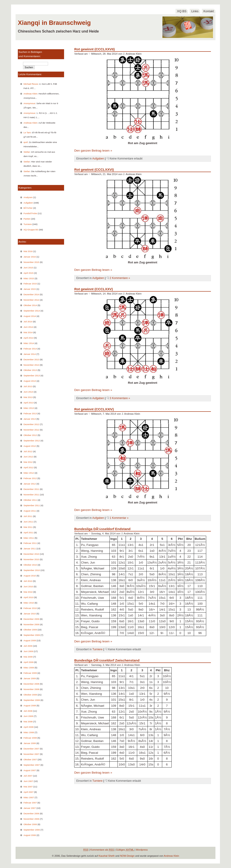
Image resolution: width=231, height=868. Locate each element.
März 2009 (29, 668)
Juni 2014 (28, 327)
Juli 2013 (28, 386)
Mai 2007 (28, 787)
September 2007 (32, 765)
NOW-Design (127, 856)
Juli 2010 (28, 581)
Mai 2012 (28, 462)
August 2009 (30, 640)
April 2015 (28, 273)
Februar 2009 (30, 673)
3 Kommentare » (120, 398)
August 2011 (30, 511)
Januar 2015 (30, 289)
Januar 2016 (30, 257)
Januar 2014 (30, 354)
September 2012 (32, 441)
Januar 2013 (30, 419)
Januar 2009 (30, 678)
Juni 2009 (28, 651)
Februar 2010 (30, 608)
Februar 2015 (30, 284)
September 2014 (32, 311)
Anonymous (29, 103)
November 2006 (31, 819)
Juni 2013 (28, 392)
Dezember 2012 (31, 424)
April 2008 (28, 727)
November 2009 (31, 624)
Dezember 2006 (31, 813)
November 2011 (31, 495)
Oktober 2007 (30, 759)
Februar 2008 (30, 738)
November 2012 (31, 430)
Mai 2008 (28, 722)
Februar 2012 (30, 478)
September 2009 (32, 635)
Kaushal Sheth (107, 856)
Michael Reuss (31, 84)
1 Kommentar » (119, 518)
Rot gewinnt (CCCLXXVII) (94, 49)
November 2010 (31, 559)
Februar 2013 (30, 413)
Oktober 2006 (30, 824)
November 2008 (31, 689)
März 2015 (29, 278)
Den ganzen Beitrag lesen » (93, 151)
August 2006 (30, 835)
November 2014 (31, 300)
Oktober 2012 (30, 435)
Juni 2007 (28, 781)
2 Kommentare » (120, 278)
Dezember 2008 (31, 684)
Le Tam (27, 132)
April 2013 (28, 403)
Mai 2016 (28, 251)
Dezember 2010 (31, 554)
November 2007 (31, 754)
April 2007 (28, 792)
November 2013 (31, 365)
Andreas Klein (30, 94)
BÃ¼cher (28, 208)
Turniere (28, 224)
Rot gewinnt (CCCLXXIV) (94, 409)
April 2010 (28, 597)
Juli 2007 (28, 776)
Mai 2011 (28, 527)
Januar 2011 (30, 549)
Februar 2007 (30, 803)
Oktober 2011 (30, 500)
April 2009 (28, 662)
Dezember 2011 (31, 489)
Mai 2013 (28, 397)
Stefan (27, 152)
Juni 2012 (28, 457)
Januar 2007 (30, 808)
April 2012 (28, 467)
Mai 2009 (28, 657)
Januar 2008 (30, 743)
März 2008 (29, 732)
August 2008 (30, 705)
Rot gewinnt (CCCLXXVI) (94, 170)
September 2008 (32, 700)
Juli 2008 (28, 711)
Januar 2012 (30, 484)
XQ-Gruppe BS (31, 230)
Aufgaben (28, 203)
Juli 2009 (28, 646)
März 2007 (29, 797)
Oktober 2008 (30, 695)
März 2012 (29, 473)
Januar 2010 (30, 614)
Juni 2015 (28, 268)
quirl (26, 142)
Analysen (28, 197)
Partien (27, 219)
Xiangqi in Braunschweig (54, 23)
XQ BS (182, 11)
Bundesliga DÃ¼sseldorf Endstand (102, 529)
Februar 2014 (30, 349)
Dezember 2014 (31, 294)
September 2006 (32, 830)
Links (195, 11)
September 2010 (32, 570)
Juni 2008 (28, 716)
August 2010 (30, 576)
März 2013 (29, 408)
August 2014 (30, 316)
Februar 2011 (30, 543)
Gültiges (125, 850)
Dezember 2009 (31, 619)
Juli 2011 (28, 516)
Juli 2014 (28, 322)
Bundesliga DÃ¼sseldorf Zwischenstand (107, 660)
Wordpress (142, 850)
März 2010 (29, 603)
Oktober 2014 (30, 305)
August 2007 (30, 770)
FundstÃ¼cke (30, 213)
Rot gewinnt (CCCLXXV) (94, 289)
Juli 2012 (28, 451)
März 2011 (29, 538)
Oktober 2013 (30, 370)
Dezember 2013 (31, 359)
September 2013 (32, 376)
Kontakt (209, 11)
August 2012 (30, 446)
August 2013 (30, 381)
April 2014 (28, 338)
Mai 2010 (28, 592)
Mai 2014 (28, 332)
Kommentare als (102, 850)
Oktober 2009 (30, 630)
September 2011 (32, 505)
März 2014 (29, 343)
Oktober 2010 (30, 565)
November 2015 (31, 262)
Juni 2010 (28, 586)
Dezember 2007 (31, 749)
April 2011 (28, 532)
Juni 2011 (28, 522)
